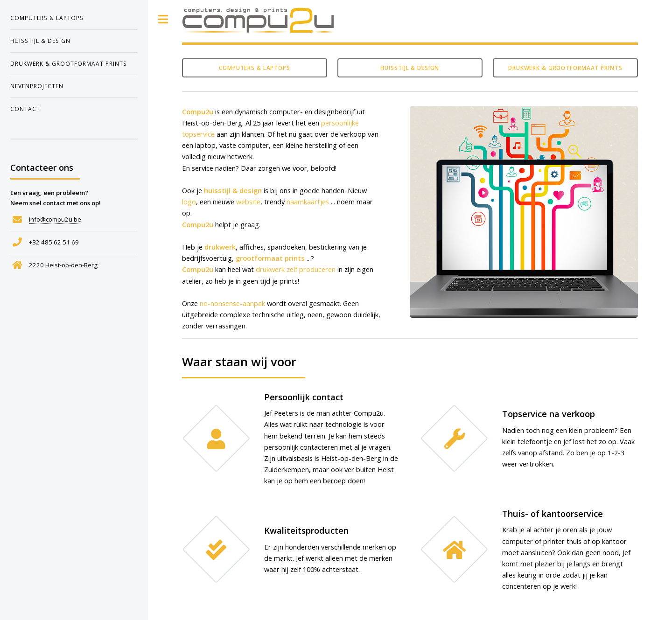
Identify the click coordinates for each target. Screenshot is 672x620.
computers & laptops (47, 18)
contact (25, 109)
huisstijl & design (40, 41)
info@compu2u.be (55, 219)
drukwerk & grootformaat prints (69, 63)
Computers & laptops (255, 68)
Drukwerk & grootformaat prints (565, 68)
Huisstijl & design (410, 68)
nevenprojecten (37, 86)
